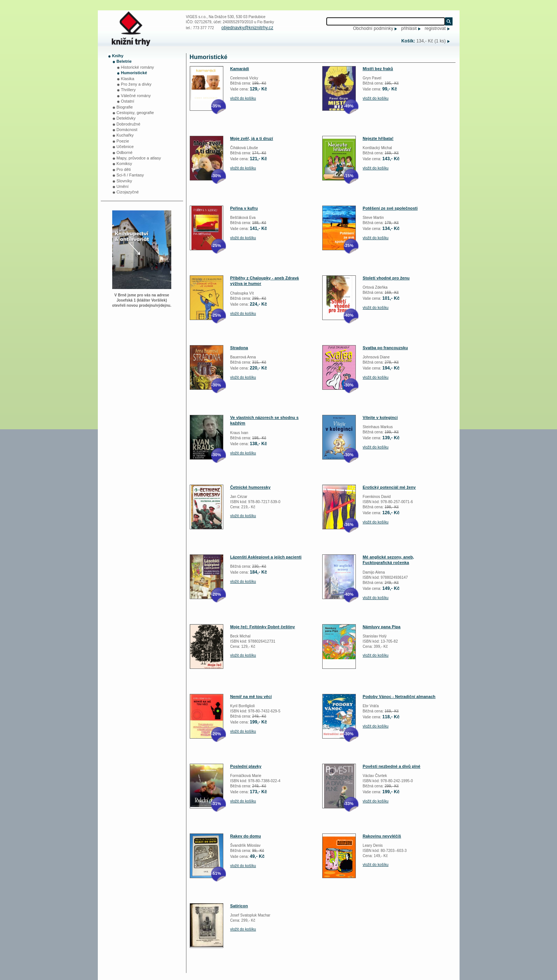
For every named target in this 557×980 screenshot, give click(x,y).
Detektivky (126, 118)
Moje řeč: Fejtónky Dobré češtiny (263, 627)
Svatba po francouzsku (386, 348)
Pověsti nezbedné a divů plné (392, 766)
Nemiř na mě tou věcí (251, 697)
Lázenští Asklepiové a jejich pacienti (266, 557)
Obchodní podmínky (373, 28)
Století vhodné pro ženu (386, 278)
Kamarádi (240, 69)
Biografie (125, 107)
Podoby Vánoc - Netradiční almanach (399, 697)
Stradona (239, 348)
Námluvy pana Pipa (382, 627)
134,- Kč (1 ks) (431, 41)
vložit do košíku (243, 98)
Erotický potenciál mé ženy (389, 487)
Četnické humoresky (250, 487)
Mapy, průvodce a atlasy (139, 158)
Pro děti (124, 169)
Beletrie (124, 61)
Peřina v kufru (244, 208)
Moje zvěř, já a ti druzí (252, 138)
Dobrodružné (129, 124)
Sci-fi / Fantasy (130, 175)
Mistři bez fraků (378, 69)
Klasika (128, 79)
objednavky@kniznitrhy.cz (247, 28)
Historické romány (138, 67)
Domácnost (127, 130)
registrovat (435, 28)
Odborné (125, 152)
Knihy (118, 56)
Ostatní (128, 101)
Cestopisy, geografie (135, 113)
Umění (123, 186)
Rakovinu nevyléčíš (382, 836)
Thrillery (128, 90)
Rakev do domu (246, 836)
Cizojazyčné (128, 192)
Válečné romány (136, 96)
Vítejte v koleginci (380, 417)
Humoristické (134, 73)
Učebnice (125, 147)
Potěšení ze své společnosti (390, 208)
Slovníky (124, 181)
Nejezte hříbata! (378, 138)
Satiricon (239, 906)
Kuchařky (125, 135)
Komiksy (124, 164)
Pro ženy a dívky (136, 84)
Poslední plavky (246, 766)
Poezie (123, 141)
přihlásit (409, 28)
